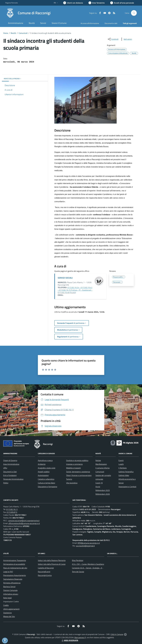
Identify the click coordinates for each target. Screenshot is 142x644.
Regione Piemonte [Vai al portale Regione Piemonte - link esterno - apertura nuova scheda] (12, 3)
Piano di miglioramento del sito (15, 568)
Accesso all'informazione (90, 23)
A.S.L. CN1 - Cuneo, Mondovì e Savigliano (88, 564)
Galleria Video (124, 475)
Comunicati (23, 33)
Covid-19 (99, 483)
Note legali (7, 598)
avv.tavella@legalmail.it (85, 546)
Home (6, 33)
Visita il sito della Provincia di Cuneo (52, 564)
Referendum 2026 (103, 494)
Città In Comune (117, 634)
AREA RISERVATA (70, 640)
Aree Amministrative (11, 464)
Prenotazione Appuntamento (15, 575)
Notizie (98, 460)
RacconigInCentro (45, 575)
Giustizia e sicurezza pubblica (77, 460)
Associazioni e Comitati (127, 487)
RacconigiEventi (44, 572)
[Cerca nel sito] (134, 13)
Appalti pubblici (44, 472)
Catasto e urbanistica (46, 479)
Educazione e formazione (48, 487)
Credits (6, 605)
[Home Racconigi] (28, 13)
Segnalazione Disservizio (13, 579)
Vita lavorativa (72, 483)
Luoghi (121, 464)
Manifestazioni (101, 464)
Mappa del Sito (9, 616)
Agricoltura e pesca (45, 460)
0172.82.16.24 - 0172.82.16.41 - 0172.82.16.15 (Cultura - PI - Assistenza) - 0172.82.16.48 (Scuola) (75, 290)
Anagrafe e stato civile (47, 468)
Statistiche (7, 613)
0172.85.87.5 (12, 512)
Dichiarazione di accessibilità (14, 564)
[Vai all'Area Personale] (122, 3)
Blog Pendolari (78, 560)
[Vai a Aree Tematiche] (97, 3)
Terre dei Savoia (78, 572)
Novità (13, 33)
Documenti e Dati (10, 472)
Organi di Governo (10, 460)
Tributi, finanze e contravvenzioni (79, 475)
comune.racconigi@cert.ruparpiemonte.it (24, 521)
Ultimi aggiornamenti (11, 609)
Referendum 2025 (103, 490)
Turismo (69, 479)
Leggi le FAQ (8, 572)
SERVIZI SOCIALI (65, 278)
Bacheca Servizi (9, 587)
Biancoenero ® (80, 637)
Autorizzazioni (43, 475)
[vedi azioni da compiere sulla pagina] (126, 39)
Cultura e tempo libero (46, 483)
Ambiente (42, 464)
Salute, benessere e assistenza (78, 472)
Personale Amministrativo (13, 479)
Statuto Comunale (10, 590)
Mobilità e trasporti (73, 468)
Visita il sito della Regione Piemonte (52, 560)
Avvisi (98, 487)
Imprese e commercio (74, 464)
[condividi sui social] (113, 39)
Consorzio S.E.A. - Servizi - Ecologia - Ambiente (90, 568)
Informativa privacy (11, 594)
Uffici (5, 468)
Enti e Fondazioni (10, 475)
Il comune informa (102, 468)
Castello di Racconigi (46, 568)
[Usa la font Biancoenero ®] (73, 3)
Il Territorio (123, 468)
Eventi (121, 460)
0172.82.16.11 (12, 509)
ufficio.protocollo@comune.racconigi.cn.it (24, 523)
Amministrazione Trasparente (15, 560)
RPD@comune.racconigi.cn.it (89, 543)
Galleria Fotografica (126, 472)
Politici (6, 483)
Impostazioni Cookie (11, 601)
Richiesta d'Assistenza (12, 583)
